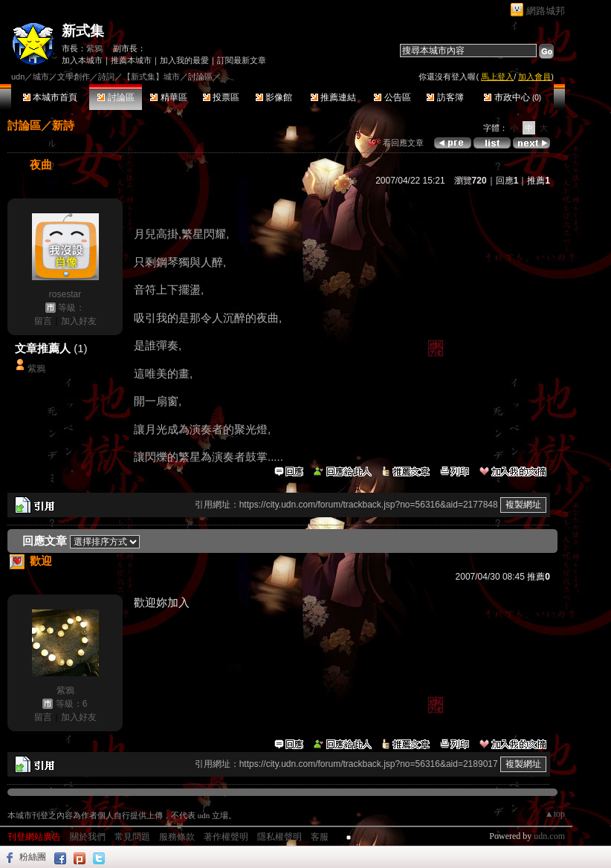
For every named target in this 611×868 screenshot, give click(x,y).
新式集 (83, 31)
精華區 (168, 97)
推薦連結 (333, 97)
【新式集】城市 (151, 77)
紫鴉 (94, 48)
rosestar (65, 294)
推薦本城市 (131, 60)
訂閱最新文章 (242, 60)
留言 (43, 321)
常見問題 (132, 837)
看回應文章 (396, 143)
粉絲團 (33, 857)
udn (18, 77)
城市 (41, 77)
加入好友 (79, 321)
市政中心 (513, 97)
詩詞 (106, 77)
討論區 (116, 97)
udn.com (549, 836)
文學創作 (74, 77)
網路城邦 (546, 11)
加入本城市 (82, 60)
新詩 (63, 125)
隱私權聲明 (279, 837)
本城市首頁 (50, 97)
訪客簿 (445, 97)
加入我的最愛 (184, 60)
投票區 (221, 97)
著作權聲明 (226, 837)
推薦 (539, 181)
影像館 (274, 97)
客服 (320, 837)
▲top (555, 814)
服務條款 (177, 837)
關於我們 (88, 837)
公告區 (392, 97)
